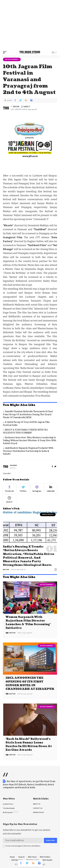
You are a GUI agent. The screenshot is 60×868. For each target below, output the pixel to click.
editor (16, 106)
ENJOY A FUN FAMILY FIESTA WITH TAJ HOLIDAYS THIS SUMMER (25, 431)
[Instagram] (37, 489)
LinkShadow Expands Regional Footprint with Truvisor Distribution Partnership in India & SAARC (28, 451)
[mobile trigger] (5, 52)
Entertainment (12, 59)
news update (48, 514)
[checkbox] (4, 846)
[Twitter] (23, 489)
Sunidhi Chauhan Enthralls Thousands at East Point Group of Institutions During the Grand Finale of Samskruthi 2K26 (28, 414)
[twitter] (55, 467)
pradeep (13, 465)
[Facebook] (52, 467)
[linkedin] (51, 489)
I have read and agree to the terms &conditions (23, 846)
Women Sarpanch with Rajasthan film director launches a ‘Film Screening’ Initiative (28, 623)
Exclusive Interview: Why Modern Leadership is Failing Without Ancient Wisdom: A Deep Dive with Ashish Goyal (30, 441)
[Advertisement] (30, 27)
